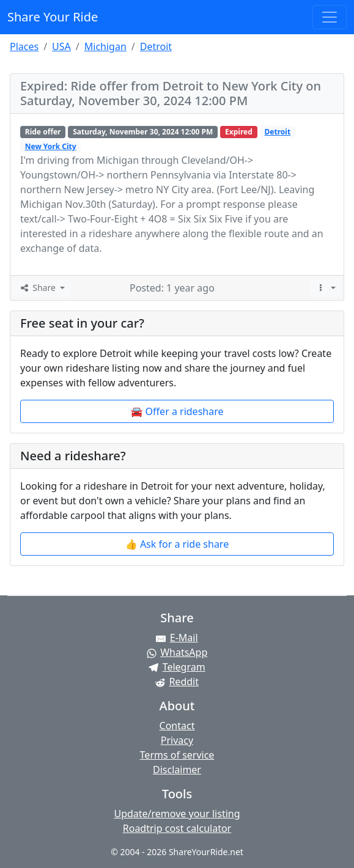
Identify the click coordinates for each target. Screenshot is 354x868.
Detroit (156, 46)
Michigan (105, 46)
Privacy (177, 740)
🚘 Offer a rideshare (177, 411)
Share (38, 288)
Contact (177, 726)
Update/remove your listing (177, 814)
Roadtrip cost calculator (177, 828)
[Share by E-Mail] (177, 638)
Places (24, 46)
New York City (51, 146)
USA (61, 46)
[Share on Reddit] (177, 682)
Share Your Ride (53, 17)
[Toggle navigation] (330, 17)
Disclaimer (177, 770)
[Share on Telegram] (177, 667)
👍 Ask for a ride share (177, 544)
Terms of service (177, 755)
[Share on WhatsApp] (177, 652)
